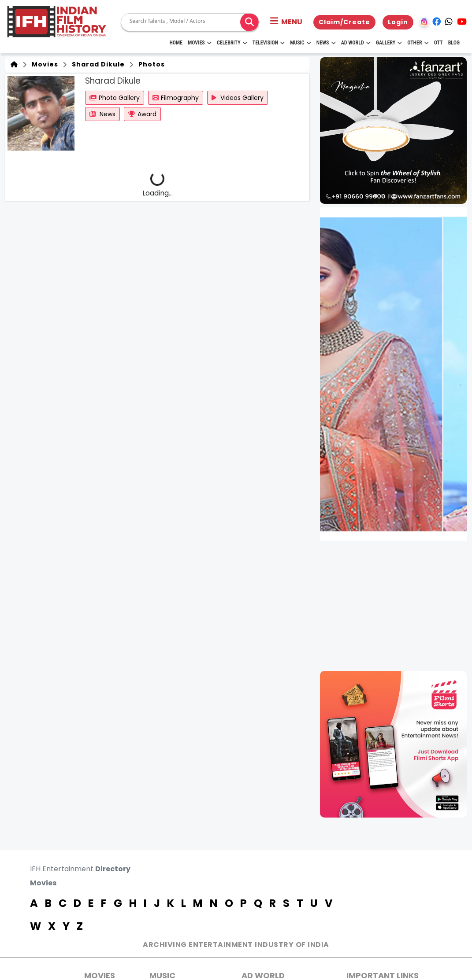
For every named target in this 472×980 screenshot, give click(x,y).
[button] (286, 22)
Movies (200, 43)
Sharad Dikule (97, 64)
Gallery (389, 43)
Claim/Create (344, 22)
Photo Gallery (115, 98)
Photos (150, 64)
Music (300, 43)
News (326, 43)
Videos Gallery (238, 98)
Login (398, 22)
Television (269, 43)
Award (142, 114)
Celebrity (232, 43)
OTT (439, 43)
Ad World (356, 43)
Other (418, 43)
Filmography (176, 98)
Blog (454, 43)
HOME (176, 43)
